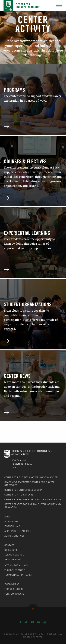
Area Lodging (13, 559)
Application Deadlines (18, 531)
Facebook (20, 622)
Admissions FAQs (14, 536)
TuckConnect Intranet (18, 575)
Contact (9, 545)
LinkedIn (39, 622)
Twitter (26, 622)
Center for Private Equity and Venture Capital (33, 499)
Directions (11, 550)
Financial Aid (12, 526)
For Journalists (14, 594)
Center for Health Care (19, 495)
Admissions (11, 521)
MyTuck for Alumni (16, 565)
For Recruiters (14, 589)
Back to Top (33, 608)
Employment (12, 584)
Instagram (32, 622)
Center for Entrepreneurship (23, 490)
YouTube (45, 622)
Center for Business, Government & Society (31, 477)
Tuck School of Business (8, 6)
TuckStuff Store (15, 570)
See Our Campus (14, 555)
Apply (8, 517)
